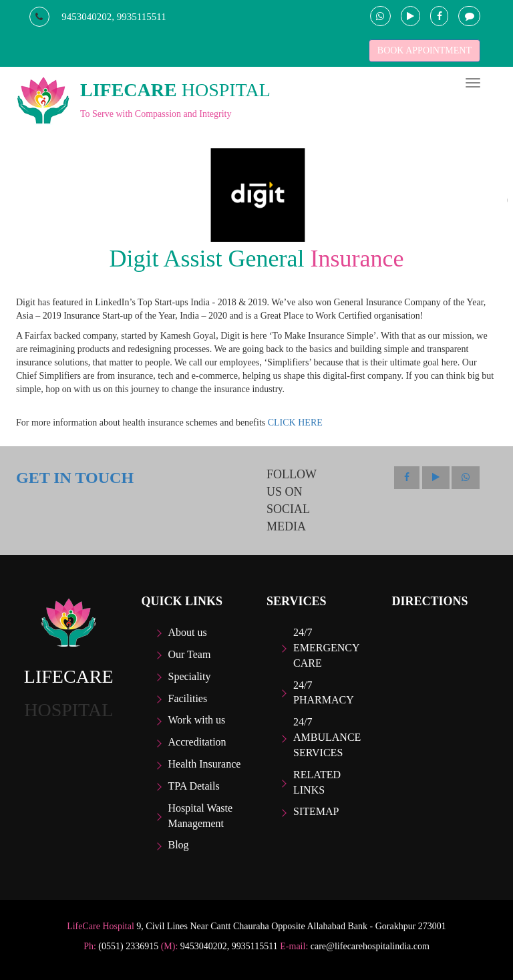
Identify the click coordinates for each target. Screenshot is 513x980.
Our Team (190, 654)
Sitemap (316, 811)
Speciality (190, 676)
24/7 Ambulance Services (327, 737)
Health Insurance (205, 764)
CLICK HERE (295, 423)
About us (188, 632)
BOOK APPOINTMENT (424, 50)
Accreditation (197, 742)
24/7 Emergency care (326, 648)
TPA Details (194, 786)
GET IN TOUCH (75, 478)
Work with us (197, 720)
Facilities (188, 698)
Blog (179, 845)
